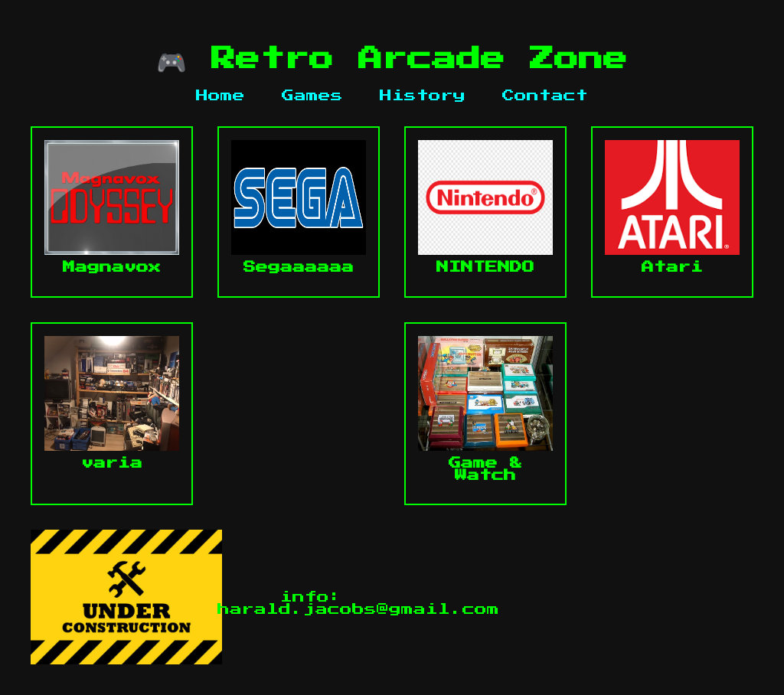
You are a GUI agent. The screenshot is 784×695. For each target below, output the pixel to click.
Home (220, 96)
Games (312, 96)
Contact (545, 96)
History (423, 96)
